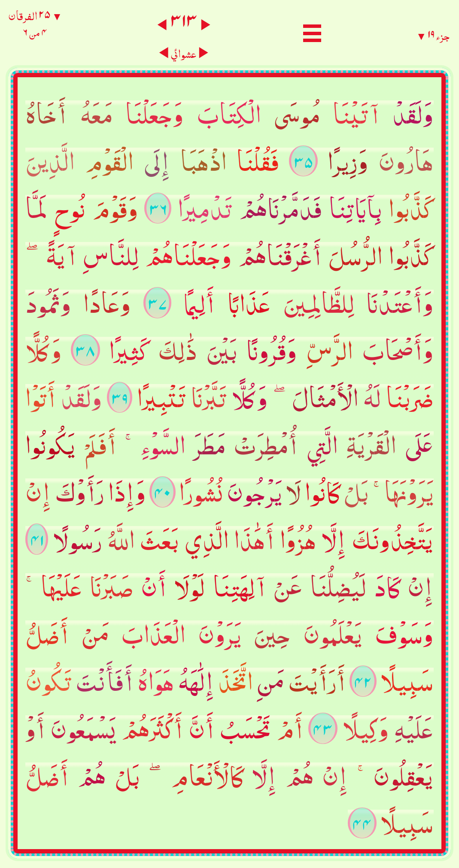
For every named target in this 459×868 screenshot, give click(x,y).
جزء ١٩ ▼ (433, 33)
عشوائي (184, 51)
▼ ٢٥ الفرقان (35, 22)
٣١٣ (184, 19)
